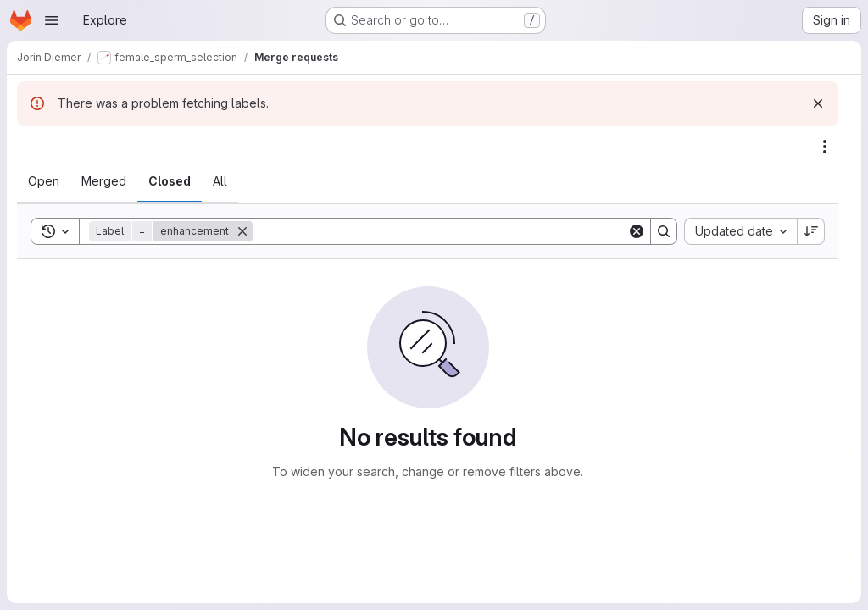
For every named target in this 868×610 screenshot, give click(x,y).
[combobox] (740, 231)
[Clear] (637, 231)
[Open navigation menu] (52, 20)
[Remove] (242, 231)
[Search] (440, 231)
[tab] (44, 181)
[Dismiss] (818, 103)
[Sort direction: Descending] (811, 231)
